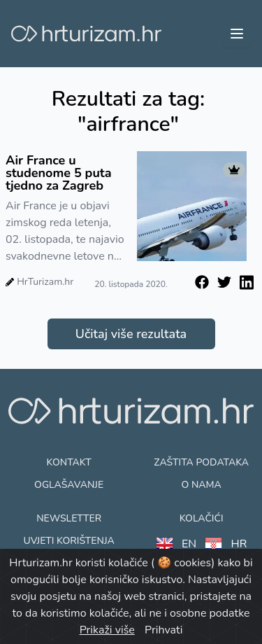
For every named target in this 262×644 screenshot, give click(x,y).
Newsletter (69, 518)
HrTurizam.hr (45, 282)
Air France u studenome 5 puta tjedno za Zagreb (59, 173)
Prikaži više (107, 630)
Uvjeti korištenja (68, 541)
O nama (201, 485)
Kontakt (69, 462)
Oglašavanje (69, 485)
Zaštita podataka (201, 462)
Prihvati (163, 630)
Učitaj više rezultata (131, 334)
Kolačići (202, 518)
